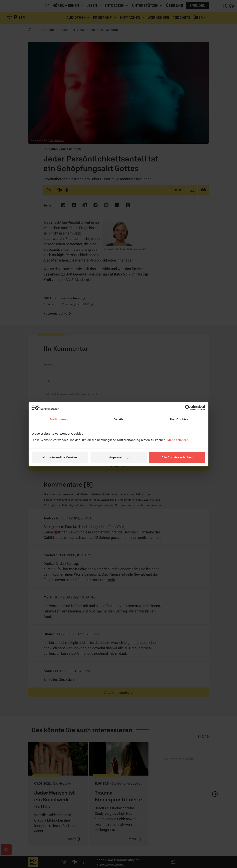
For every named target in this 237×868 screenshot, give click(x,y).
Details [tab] (118, 419)
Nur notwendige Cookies (60, 457)
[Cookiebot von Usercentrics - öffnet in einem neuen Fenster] (188, 408)
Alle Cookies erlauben (177, 457)
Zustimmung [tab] (59, 419)
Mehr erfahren (178, 440)
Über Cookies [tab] (178, 419)
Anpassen (119, 457)
